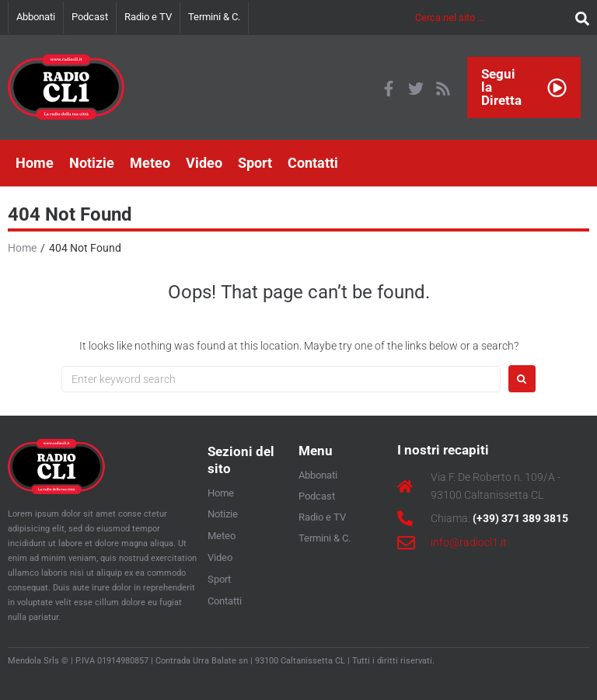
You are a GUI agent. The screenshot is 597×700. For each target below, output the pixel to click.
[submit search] (578, 17)
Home (22, 248)
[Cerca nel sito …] (491, 17)
